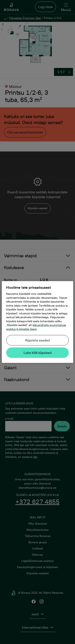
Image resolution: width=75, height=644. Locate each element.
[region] (37, 322)
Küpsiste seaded (37, 340)
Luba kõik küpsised (38, 353)
